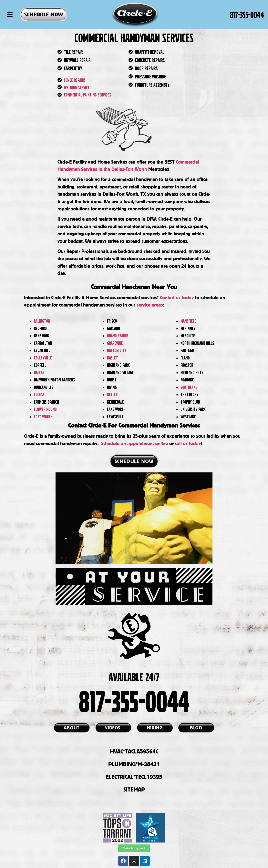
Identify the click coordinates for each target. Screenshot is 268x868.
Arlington (42, 321)
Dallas (39, 372)
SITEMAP (134, 789)
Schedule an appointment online (135, 443)
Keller (113, 394)
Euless (39, 394)
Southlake (189, 387)
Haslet (113, 358)
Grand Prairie (118, 335)
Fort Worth (44, 416)
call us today (188, 443)
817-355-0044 (247, 15)
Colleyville (43, 358)
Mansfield (188, 321)
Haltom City (117, 350)
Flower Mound (45, 409)
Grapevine (115, 343)
